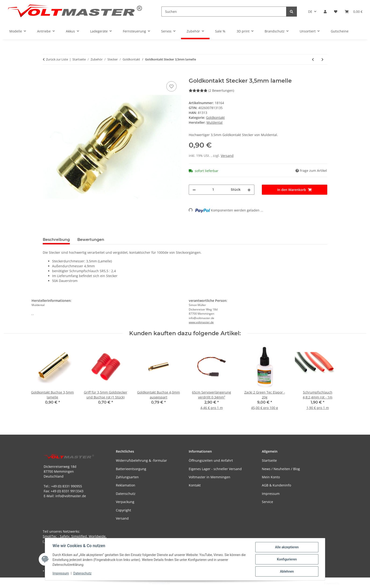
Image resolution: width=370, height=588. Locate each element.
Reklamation (126, 485)
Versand (227, 156)
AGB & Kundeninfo (276, 485)
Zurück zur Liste (57, 59)
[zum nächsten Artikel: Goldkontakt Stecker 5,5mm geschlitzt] (322, 59)
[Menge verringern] (194, 190)
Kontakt (195, 485)
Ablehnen (287, 571)
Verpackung (125, 502)
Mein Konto (271, 477)
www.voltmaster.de (201, 322)
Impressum (61, 574)
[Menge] (213, 190)
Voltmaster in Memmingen (210, 477)
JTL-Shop (346, 583)
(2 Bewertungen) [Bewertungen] (211, 90)
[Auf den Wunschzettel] (171, 86)
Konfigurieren (287, 559)
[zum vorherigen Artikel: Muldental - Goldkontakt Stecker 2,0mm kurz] (313, 59)
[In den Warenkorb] (46, 75)
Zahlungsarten (127, 477)
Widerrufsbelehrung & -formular (141, 460)
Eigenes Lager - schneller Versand (215, 469)
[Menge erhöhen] (249, 190)
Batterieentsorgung (131, 469)
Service (267, 502)
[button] (325, 12)
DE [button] (310, 12)
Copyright (123, 510)
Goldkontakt (215, 118)
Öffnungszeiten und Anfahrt (211, 460)
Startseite (269, 460)
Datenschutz (82, 574)
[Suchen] (224, 12)
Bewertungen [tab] (91, 240)
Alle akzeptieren (287, 547)
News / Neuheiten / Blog (281, 469)
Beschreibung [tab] (56, 240)
